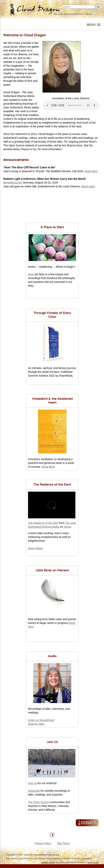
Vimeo (67, 527)
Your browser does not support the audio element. (71, 105)
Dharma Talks (36, 724)
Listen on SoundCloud (41, 720)
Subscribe (34, 791)
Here (31, 274)
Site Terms (63, 843)
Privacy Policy (43, 843)
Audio (52, 656)
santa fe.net (93, 862)
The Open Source (39, 802)
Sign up (32, 783)
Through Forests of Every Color (52, 315)
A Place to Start (52, 227)
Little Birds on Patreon (52, 571)
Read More (48, 467)
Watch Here (88, 186)
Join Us (52, 742)
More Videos (35, 548)
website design (48, 862)
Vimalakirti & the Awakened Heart (52, 401)
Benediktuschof (12, 183)
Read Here (91, 171)
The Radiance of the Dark (52, 485)
